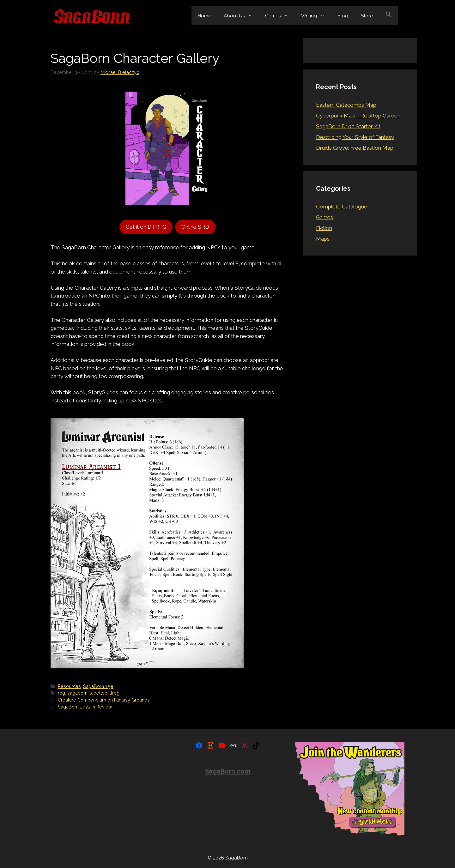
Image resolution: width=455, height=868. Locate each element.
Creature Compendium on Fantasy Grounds (104, 700)
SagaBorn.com (228, 771)
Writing (316, 16)
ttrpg (115, 693)
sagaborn (77, 693)
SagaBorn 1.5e (98, 686)
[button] (389, 16)
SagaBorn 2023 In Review (85, 707)
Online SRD (195, 227)
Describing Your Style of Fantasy (355, 137)
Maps (323, 239)
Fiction (324, 228)
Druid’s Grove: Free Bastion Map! (355, 148)
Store (367, 16)
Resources (69, 686)
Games (280, 16)
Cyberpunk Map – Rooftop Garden (358, 116)
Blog (343, 16)
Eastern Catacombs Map (346, 105)
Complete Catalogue (342, 207)
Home (204, 16)
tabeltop (99, 693)
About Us (241, 16)
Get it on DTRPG (146, 227)
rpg (61, 693)
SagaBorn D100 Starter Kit (348, 126)
